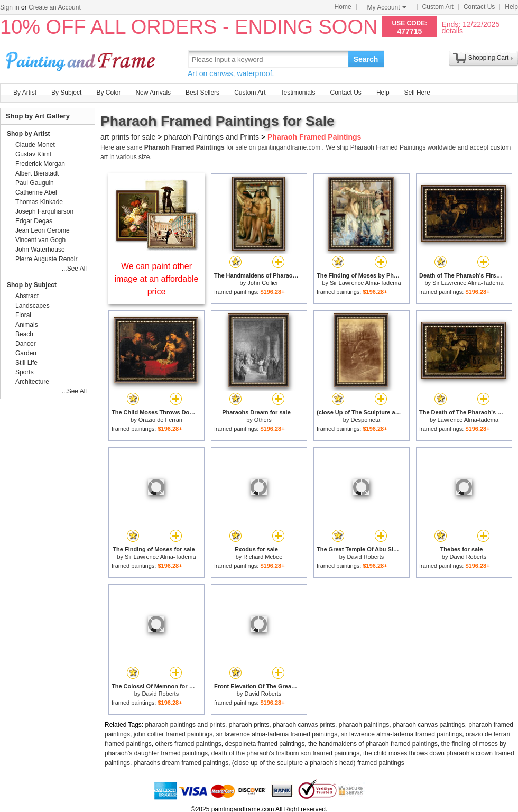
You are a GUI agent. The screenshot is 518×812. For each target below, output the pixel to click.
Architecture (32, 382)
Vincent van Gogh (40, 240)
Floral (23, 315)
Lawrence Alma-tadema (468, 420)
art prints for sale (128, 137)
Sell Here (417, 93)
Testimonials (298, 93)
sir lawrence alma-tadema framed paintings (277, 734)
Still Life (26, 363)
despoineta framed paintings (265, 744)
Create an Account (55, 7)
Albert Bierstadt (37, 173)
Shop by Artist (29, 134)
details (452, 30)
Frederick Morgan (40, 164)
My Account (387, 7)
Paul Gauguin (35, 183)
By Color (108, 93)
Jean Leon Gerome (43, 230)
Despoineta (366, 420)
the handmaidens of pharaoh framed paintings (373, 744)
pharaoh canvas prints (304, 725)
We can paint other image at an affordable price (157, 279)
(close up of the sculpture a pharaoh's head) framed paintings (318, 763)
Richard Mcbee (263, 557)
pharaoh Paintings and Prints (211, 137)
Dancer (26, 344)
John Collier (263, 283)
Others (263, 420)
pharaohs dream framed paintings (181, 763)
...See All (74, 269)
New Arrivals (153, 93)
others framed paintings (188, 744)
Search (366, 59)
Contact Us (479, 7)
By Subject (66, 93)
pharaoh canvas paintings (429, 725)
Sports (25, 372)
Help (511, 7)
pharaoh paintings (364, 725)
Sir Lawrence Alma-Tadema (366, 283)
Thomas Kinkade (39, 202)
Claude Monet (35, 145)
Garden (26, 353)
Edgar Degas (34, 221)
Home (343, 7)
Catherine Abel (36, 192)
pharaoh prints (249, 725)
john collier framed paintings (173, 734)
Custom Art (438, 7)
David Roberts (365, 557)
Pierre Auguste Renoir (46, 259)
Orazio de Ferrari (160, 420)
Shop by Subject (32, 285)
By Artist (25, 93)
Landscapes (33, 306)
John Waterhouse (40, 250)
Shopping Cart (489, 58)
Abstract (27, 296)
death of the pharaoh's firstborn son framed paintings (285, 753)
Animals (27, 325)
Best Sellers (202, 93)
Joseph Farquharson (44, 211)
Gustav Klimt (33, 154)
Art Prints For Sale (82, 59)
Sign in (10, 7)
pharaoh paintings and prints (185, 725)
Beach (24, 334)
